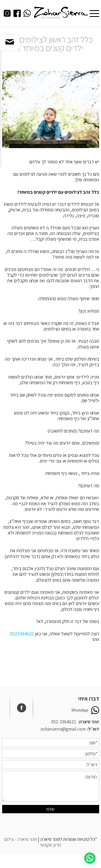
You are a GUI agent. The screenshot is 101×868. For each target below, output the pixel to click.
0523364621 (22, 634)
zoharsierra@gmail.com (63, 729)
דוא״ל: (93, 729)
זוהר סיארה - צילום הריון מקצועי (33, 842)
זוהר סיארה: (89, 722)
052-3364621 (64, 722)
